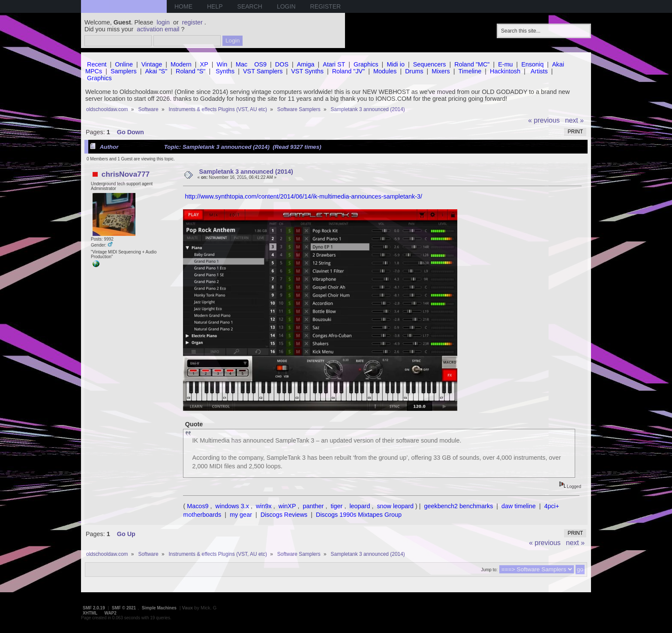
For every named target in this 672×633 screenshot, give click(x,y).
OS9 (260, 64)
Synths (225, 71)
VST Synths (307, 71)
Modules (385, 71)
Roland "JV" (349, 71)
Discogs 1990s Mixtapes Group (359, 515)
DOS (282, 64)
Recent (97, 64)
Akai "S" (156, 71)
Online (124, 64)
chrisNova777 (126, 174)
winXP (287, 506)
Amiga (306, 64)
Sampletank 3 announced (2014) (246, 172)
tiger (336, 506)
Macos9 (198, 506)
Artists (539, 71)
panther (313, 506)
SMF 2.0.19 (94, 608)
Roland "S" (190, 71)
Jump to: (489, 570)
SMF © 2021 (124, 608)
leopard (360, 506)
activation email (158, 29)
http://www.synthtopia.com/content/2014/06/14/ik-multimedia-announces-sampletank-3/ (303, 196)
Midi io (396, 64)
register (192, 22)
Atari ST (334, 64)
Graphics (366, 64)
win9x (264, 506)
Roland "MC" (472, 64)
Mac (241, 64)
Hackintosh (505, 71)
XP (204, 64)
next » (575, 120)
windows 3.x (232, 506)
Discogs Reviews (284, 515)
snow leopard (395, 506)
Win (222, 64)
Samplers (124, 71)
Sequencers (430, 64)
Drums (414, 71)
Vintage (152, 64)
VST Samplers (263, 71)
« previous (544, 120)
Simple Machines (159, 608)
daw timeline (519, 506)
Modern (181, 64)
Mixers (441, 71)
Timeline (470, 71)
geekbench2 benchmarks (459, 506)
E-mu (505, 64)
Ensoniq (532, 64)
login (163, 22)
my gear (241, 515)
